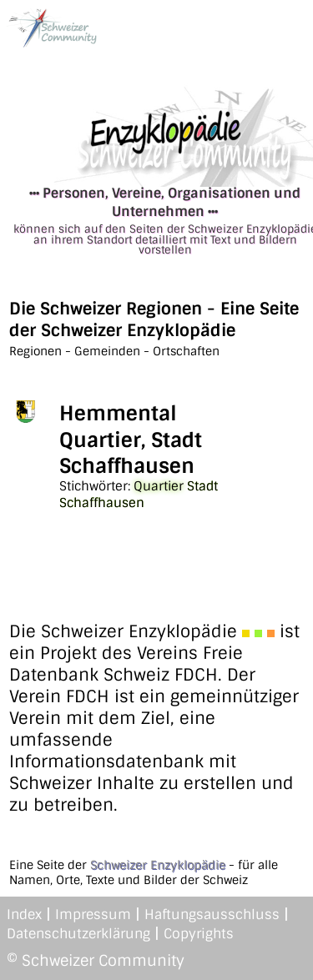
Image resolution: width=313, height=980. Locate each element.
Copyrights (199, 934)
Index (24, 915)
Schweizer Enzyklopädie (158, 865)
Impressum (93, 915)
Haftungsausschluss (212, 915)
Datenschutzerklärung (78, 934)
